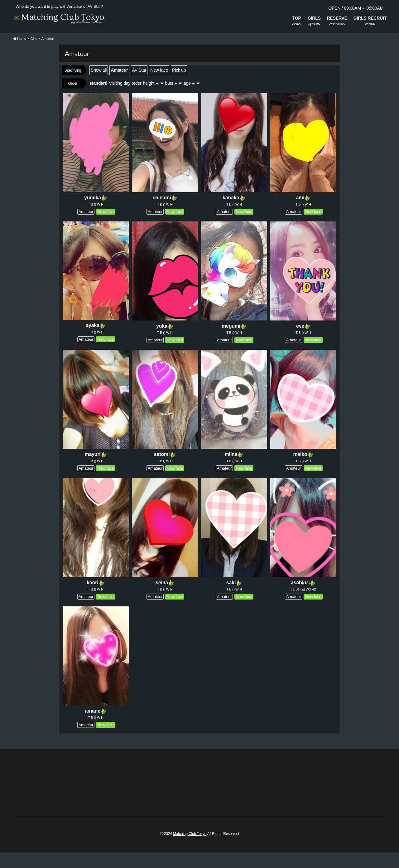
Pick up (179, 86)
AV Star (139, 86)
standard (98, 99)
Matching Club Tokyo (190, 849)
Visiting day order (125, 99)
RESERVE (337, 18)
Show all (99, 86)
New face (159, 86)
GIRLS (314, 18)
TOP (297, 18)
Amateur (119, 86)
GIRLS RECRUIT (370, 18)
